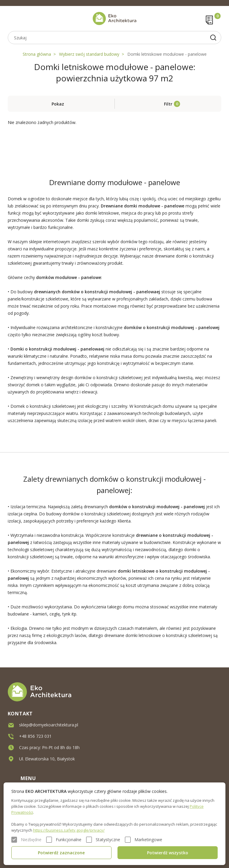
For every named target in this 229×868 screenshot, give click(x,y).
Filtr (168, 104)
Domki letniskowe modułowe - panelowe (167, 54)
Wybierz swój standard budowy (89, 54)
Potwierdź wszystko (168, 853)
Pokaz (58, 104)
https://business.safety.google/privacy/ (69, 830)
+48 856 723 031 (35, 736)
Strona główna (37, 54)
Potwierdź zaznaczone (61, 853)
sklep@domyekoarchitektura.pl (49, 724)
